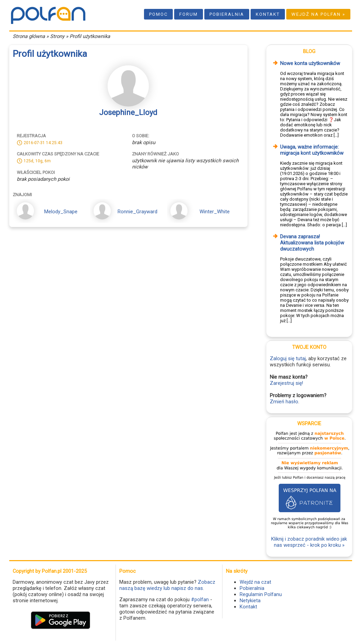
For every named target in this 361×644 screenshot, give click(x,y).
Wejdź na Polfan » (318, 14)
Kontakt (268, 14)
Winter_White (215, 212)
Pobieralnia (227, 14)
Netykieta (250, 601)
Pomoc (158, 14)
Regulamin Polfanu (261, 594)
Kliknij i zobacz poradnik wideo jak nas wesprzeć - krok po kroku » (309, 542)
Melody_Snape (61, 212)
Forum (189, 14)
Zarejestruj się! (286, 383)
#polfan (200, 599)
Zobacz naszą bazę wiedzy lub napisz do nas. (167, 585)
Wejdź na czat (255, 582)
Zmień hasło (284, 402)
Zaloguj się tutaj (288, 358)
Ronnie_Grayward (137, 212)
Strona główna (29, 36)
